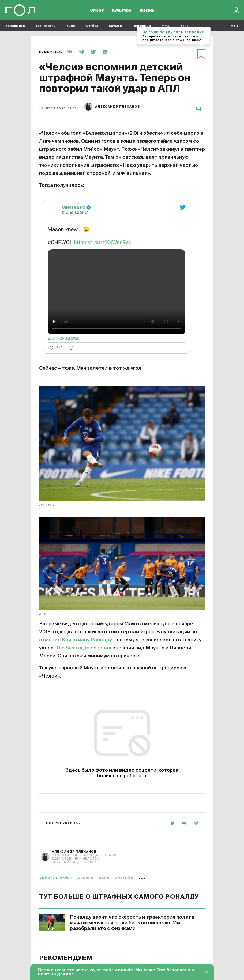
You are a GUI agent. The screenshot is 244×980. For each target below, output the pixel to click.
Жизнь (147, 11)
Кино (71, 27)
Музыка (115, 27)
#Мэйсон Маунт (56, 878)
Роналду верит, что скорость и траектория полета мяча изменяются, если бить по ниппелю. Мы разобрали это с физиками (132, 923)
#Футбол (124, 878)
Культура (122, 11)
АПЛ (43, 614)
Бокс (184, 27)
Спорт (97, 11)
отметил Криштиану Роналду (76, 640)
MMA (166, 27)
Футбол (92, 27)
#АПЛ (104, 878)
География (142, 27)
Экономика (15, 27)
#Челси (86, 878)
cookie (125, 970)
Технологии (46, 27)
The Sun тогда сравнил (84, 648)
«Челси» (47, 505)
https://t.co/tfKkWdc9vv (102, 242)
